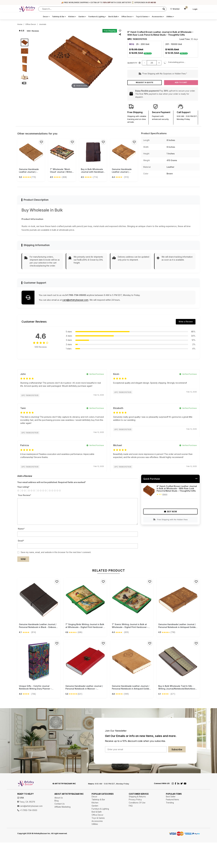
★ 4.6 (21, 31)
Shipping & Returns (137, 797)
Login (195, 9)
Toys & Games (143, 17)
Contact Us (60, 804)
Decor (46, 17)
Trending (170, 803)
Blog (57, 801)
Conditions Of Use (137, 803)
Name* (21, 529)
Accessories (158, 17)
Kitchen (72, 17)
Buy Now (170, 512)
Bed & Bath (114, 17)
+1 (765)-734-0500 (27, 810)
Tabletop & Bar (59, 17)
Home (20, 24)
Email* (21, 541)
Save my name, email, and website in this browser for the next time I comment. (56, 552)
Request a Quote (145, 82)
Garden (82, 17)
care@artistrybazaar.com (75, 300)
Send (23, 559)
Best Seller (171, 797)
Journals (43, 24)
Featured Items (172, 800)
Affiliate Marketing (62, 807)
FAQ (131, 806)
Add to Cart (181, 82)
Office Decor (127, 17)
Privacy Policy (135, 800)
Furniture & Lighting (97, 17)
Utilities (170, 17)
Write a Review (186, 322)
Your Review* (24, 495)
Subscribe (177, 749)
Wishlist (175, 9)
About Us (59, 798)
